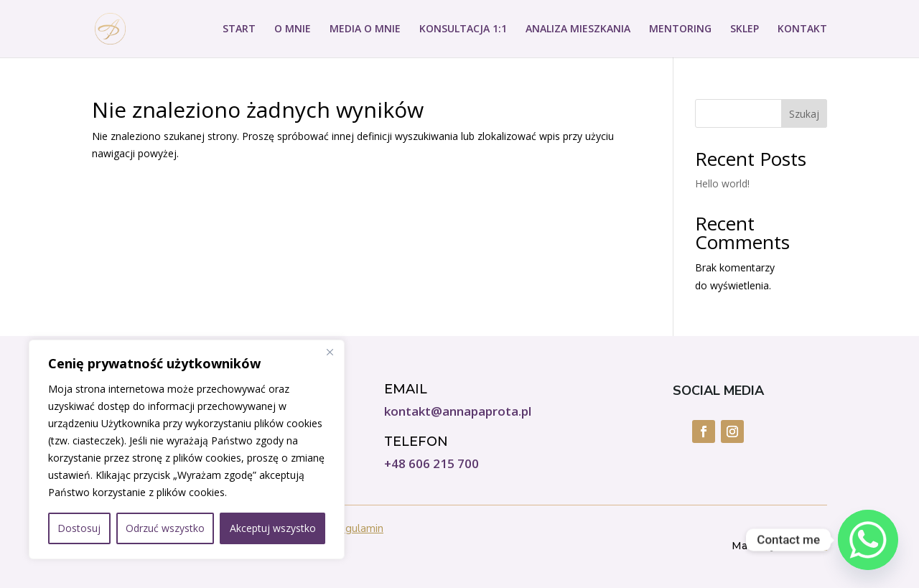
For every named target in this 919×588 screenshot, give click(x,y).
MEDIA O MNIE (365, 29)
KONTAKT (802, 29)
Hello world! (722, 183)
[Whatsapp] (868, 540)
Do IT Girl (803, 546)
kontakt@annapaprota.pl (458, 411)
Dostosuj (79, 528)
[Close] (330, 352)
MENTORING (680, 29)
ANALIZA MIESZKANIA (578, 29)
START (239, 29)
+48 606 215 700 (431, 463)
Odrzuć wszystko (165, 528)
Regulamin (358, 528)
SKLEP (745, 29)
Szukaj (804, 114)
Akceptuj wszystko (273, 528)
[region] (187, 449)
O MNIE (293, 29)
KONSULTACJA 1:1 (463, 29)
